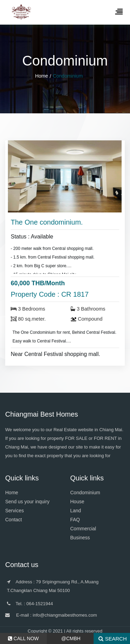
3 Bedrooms (28, 309)
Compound (86, 319)
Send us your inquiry (27, 502)
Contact (14, 520)
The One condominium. (47, 222)
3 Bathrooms (88, 309)
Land (76, 511)
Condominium (85, 493)
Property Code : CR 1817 (50, 294)
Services (15, 511)
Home (41, 76)
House (77, 502)
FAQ (75, 520)
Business (80, 538)
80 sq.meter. (28, 319)
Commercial (83, 529)
